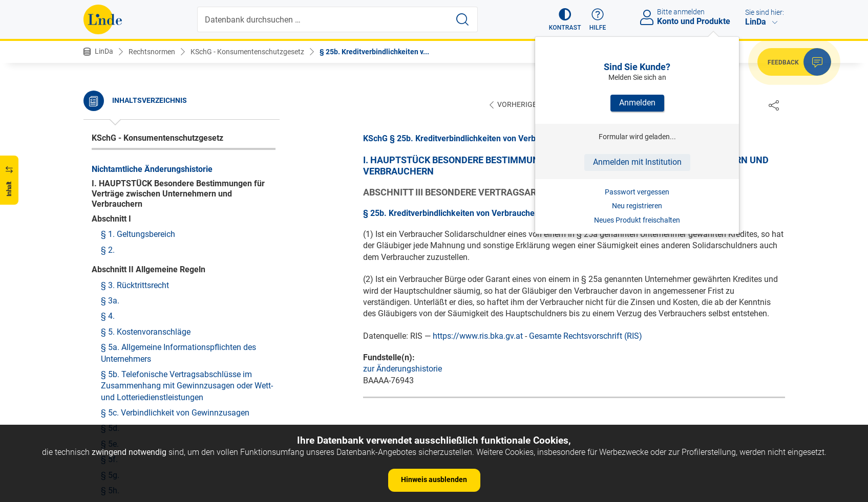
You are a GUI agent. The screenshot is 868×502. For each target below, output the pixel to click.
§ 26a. (112, 201)
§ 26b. (112, 217)
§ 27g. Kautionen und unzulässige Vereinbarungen (163, 389)
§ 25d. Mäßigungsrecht (143, 170)
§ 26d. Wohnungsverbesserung (157, 247)
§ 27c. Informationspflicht (148, 321)
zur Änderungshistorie (403, 369)
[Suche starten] (462, 19)
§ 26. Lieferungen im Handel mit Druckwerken (183, 185)
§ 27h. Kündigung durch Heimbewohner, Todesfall (173, 416)
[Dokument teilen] (774, 105)
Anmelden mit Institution (637, 162)
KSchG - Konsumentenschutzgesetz (247, 52)
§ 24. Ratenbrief (130, 92)
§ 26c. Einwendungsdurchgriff (155, 232)
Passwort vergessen (637, 192)
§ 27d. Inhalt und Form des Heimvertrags (175, 337)
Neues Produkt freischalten (637, 220)
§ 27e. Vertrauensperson (145, 352)
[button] (565, 19)
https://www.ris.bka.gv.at (478, 336)
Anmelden (637, 103)
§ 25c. (112, 154)
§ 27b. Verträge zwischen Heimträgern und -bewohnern (180, 300)
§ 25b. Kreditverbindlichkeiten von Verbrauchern (187, 139)
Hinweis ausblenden (434, 479)
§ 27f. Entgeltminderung (145, 368)
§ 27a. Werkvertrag (135, 279)
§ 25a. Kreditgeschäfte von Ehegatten (169, 123)
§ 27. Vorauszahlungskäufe (151, 263)
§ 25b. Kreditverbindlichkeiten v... (374, 52)
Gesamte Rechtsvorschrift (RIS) (586, 336)
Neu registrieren (637, 206)
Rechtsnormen (152, 52)
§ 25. (110, 108)
